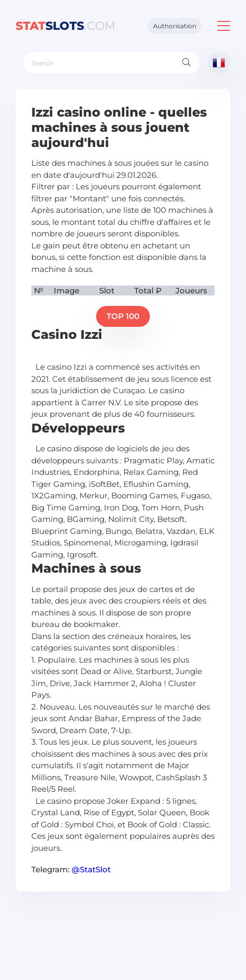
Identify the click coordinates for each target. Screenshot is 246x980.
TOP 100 (123, 316)
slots (66, 26)
